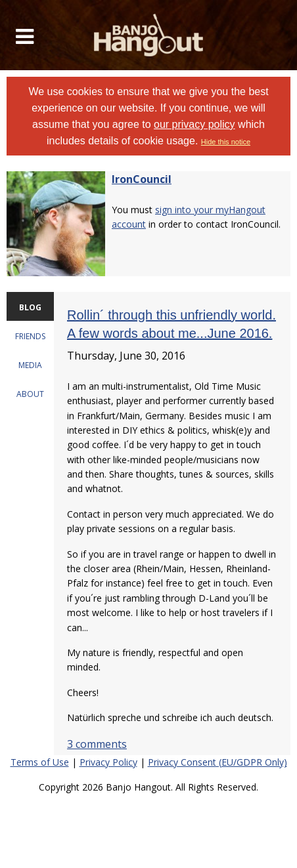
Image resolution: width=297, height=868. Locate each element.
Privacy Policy (108, 762)
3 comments (97, 744)
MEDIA (30, 365)
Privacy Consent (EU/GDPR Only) (217, 762)
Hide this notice (226, 142)
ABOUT (30, 394)
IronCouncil (142, 179)
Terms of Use (40, 762)
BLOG (30, 307)
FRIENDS (30, 336)
